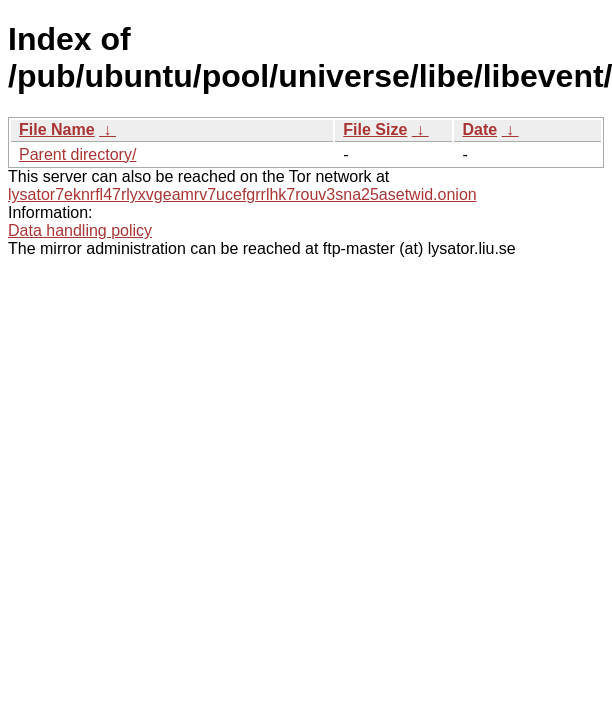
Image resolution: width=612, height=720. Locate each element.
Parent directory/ (77, 154)
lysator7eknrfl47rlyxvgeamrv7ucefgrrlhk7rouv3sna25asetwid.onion (242, 194)
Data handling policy (80, 230)
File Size (375, 129)
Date (479, 129)
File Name (57, 129)
